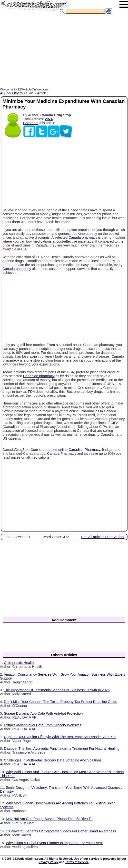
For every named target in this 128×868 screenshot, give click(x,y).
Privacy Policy (48, 862)
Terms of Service (77, 862)
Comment (31, 123)
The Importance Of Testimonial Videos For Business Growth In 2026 (57, 690)
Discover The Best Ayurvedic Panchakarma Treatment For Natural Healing (62, 749)
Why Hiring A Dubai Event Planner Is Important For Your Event (54, 843)
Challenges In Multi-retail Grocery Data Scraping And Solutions (53, 760)
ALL (3, 93)
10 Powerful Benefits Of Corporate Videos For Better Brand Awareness (61, 831)
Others (17, 93)
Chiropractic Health (19, 663)
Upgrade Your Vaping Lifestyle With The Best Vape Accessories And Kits (60, 737)
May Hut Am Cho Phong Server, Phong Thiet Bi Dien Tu (49, 819)
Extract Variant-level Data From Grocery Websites (43, 725)
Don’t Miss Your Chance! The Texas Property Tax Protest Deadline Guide (61, 702)
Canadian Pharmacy (84, 450)
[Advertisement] (64, 52)
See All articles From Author (103, 537)
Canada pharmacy (83, 237)
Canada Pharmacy (62, 454)
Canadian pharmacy (39, 376)
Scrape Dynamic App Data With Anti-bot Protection (43, 713)
